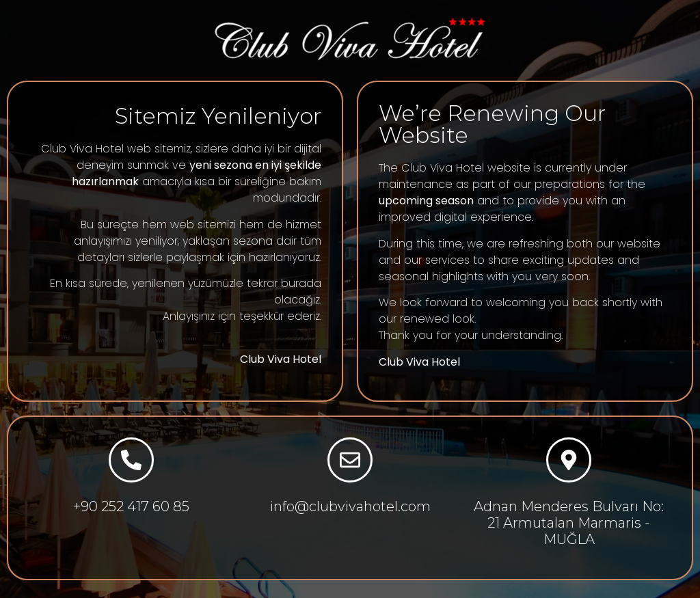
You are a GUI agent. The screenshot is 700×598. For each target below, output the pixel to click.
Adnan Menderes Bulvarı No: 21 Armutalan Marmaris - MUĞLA (569, 523)
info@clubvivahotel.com (350, 506)
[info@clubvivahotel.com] (350, 460)
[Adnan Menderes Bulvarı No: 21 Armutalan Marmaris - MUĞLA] (569, 460)
